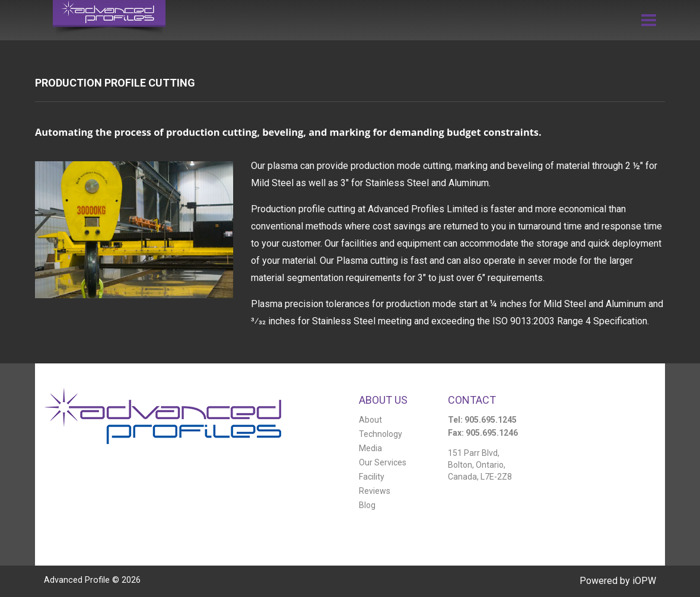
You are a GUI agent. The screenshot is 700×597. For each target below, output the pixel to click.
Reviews (375, 491)
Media (370, 448)
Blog (367, 505)
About (370, 420)
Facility (372, 477)
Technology (381, 434)
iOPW (644, 581)
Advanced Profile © (92, 580)
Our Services (383, 462)
